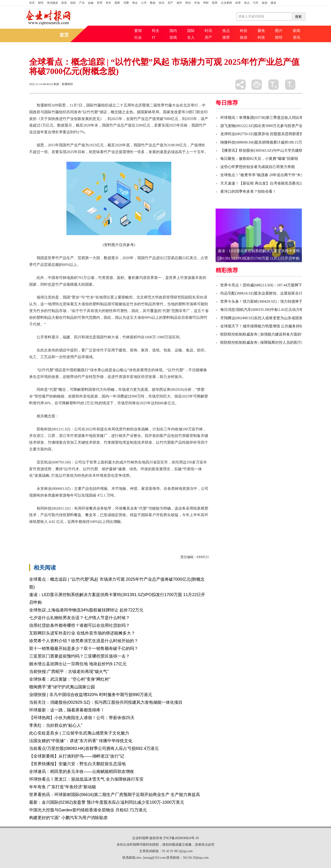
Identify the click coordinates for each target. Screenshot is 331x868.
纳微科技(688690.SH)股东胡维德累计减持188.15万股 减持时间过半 (275, 142)
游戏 (173, 37)
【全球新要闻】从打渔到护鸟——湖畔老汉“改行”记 (77, 756)
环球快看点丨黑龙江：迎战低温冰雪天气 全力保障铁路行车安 (86, 779)
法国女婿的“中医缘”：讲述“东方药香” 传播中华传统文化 (81, 741)
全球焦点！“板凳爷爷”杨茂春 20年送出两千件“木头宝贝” (267, 175)
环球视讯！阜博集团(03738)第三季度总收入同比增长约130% (270, 118)
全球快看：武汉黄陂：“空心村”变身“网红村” (70, 679)
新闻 (297, 31)
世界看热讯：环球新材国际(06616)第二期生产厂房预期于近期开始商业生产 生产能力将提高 (115, 795)
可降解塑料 (54, 534)
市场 (197, 3)
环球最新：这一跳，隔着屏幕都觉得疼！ (67, 710)
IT (154, 37)
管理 (100, 3)
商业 (188, 3)
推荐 (226, 37)
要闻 (138, 31)
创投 (73, 3)
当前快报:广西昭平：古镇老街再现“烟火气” (69, 672)
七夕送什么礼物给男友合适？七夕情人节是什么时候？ (79, 618)
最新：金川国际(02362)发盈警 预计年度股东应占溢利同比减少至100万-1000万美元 (107, 802)
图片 (279, 31)
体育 (238, 3)
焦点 (226, 31)
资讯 (297, 37)
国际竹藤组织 (92, 534)
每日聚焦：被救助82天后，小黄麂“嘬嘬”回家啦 (259, 159)
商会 (135, 3)
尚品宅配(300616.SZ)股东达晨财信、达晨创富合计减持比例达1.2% (275, 293)
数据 (153, 3)
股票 (215, 3)
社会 (138, 37)
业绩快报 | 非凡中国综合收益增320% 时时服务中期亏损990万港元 (91, 695)
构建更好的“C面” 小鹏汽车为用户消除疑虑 (68, 818)
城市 (179, 3)
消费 (126, 3)
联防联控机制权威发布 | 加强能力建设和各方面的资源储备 (268, 334)
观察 (117, 3)
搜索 (298, 17)
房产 (170, 3)
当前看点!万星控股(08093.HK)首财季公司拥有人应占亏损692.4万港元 (94, 748)
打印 (257, 85)
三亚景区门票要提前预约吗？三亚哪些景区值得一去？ (79, 656)
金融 (91, 3)
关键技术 (72, 534)
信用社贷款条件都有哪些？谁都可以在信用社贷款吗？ (79, 625)
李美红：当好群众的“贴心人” (56, 725)
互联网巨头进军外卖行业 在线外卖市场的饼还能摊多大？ (82, 633)
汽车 (256, 3)
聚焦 (261, 31)
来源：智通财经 (63, 84)
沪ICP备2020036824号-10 (181, 838)
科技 (244, 31)
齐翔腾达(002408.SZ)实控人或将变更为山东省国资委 (263, 318)
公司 (144, 3)
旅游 (265, 3)
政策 (64, 3)
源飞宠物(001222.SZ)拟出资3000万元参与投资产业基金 (265, 126)
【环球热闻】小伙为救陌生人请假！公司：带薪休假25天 (82, 718)
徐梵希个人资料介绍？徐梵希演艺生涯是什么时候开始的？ (84, 641)
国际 (191, 31)
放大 (273, 85)
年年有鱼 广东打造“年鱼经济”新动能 (63, 787)
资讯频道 (52, 3)
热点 (247, 3)
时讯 (208, 31)
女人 (191, 37)
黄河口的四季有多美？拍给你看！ (248, 191)
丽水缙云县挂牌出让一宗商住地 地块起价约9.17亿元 (78, 664)
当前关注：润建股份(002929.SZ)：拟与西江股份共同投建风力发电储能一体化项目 (106, 702)
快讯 (162, 3)
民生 (156, 31)
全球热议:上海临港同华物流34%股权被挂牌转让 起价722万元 (86, 610)
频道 (273, 3)
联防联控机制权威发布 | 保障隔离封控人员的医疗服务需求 (268, 342)
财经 (41, 3)
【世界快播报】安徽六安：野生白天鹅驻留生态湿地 (77, 764)
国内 (173, 31)
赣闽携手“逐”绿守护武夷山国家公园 (62, 687)
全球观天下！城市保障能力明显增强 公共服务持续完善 (265, 326)
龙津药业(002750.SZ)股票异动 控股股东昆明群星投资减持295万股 (274, 134)
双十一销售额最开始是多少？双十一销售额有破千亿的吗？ (84, 648)
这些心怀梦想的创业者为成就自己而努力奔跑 (258, 167)
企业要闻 (226, 3)
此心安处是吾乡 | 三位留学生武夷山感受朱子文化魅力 (79, 733)
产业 (82, 3)
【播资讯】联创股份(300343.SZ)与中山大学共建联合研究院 (269, 150)
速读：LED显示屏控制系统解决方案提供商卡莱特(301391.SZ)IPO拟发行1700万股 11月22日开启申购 (259, 255)
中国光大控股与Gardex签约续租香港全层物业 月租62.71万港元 (88, 810)
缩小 (290, 85)
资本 (108, 3)
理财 (206, 3)
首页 (32, 3)
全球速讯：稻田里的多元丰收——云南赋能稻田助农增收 (82, 772)
